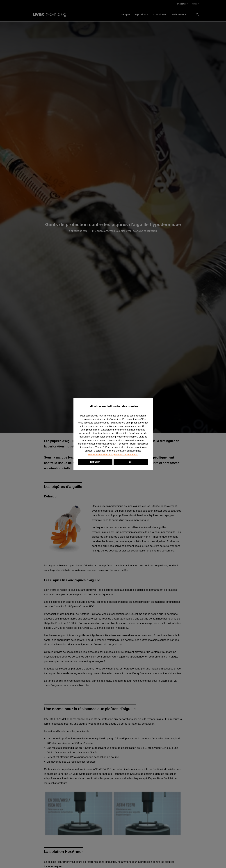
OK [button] (131, 462)
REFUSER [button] (95, 462)
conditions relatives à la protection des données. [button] (113, 455)
